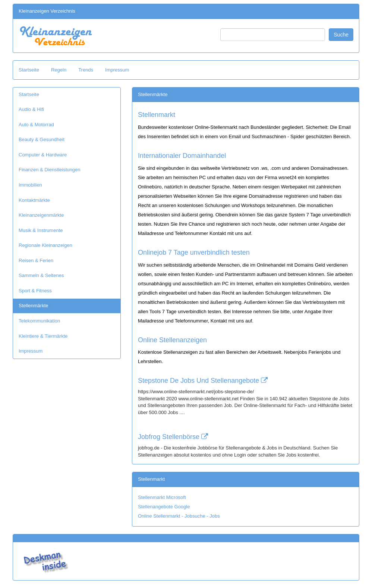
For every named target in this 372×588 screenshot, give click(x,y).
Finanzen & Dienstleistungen (50, 170)
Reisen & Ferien (36, 260)
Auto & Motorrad (36, 125)
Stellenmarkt (157, 115)
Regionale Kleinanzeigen (45, 245)
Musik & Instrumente (41, 230)
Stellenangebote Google (164, 507)
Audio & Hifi (31, 109)
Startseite (29, 70)
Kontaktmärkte (34, 200)
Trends (86, 70)
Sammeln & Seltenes (41, 275)
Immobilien (30, 185)
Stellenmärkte (33, 306)
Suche (341, 35)
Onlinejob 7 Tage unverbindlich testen (194, 252)
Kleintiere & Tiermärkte (43, 336)
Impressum (117, 70)
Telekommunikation (39, 321)
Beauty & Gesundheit (42, 139)
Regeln (59, 70)
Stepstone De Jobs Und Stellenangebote (203, 381)
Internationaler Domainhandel (182, 156)
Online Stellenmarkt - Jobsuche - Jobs (179, 516)
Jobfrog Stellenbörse (173, 437)
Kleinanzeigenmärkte (41, 215)
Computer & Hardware (43, 155)
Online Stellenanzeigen (172, 340)
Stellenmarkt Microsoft (162, 497)
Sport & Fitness (35, 291)
